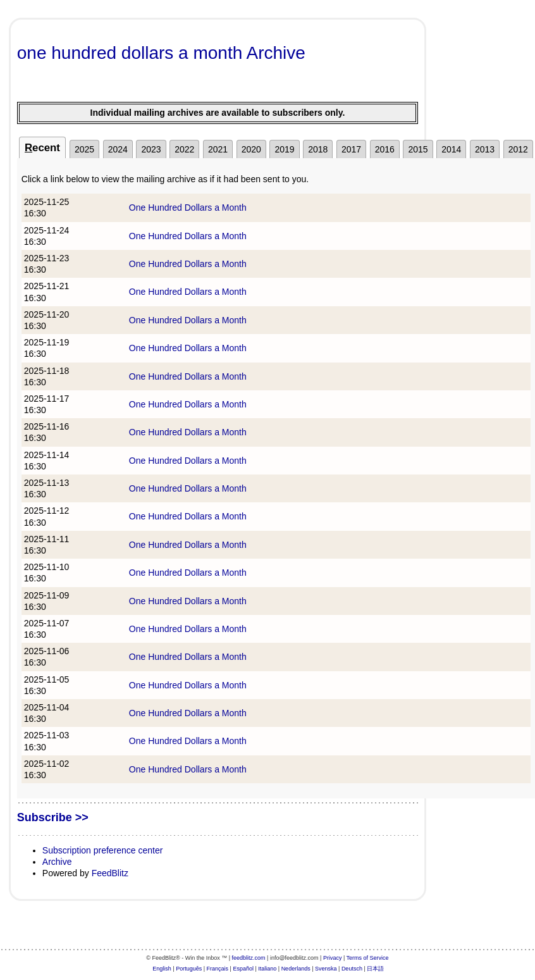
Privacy (333, 958)
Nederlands (296, 969)
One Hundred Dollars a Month (188, 208)
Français (218, 969)
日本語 (375, 969)
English (162, 969)
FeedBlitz (110, 873)
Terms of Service (368, 958)
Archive (57, 862)
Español (243, 969)
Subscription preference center (103, 850)
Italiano (267, 969)
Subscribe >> (53, 817)
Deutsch (352, 969)
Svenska (326, 969)
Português (189, 969)
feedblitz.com (249, 958)
